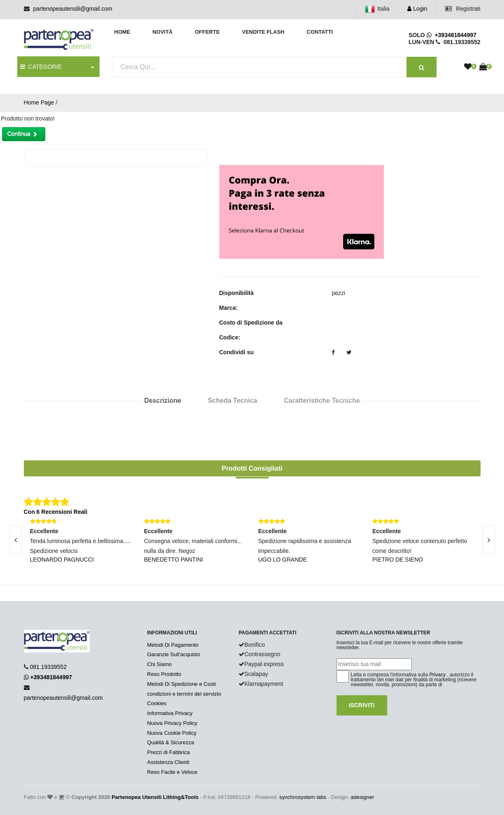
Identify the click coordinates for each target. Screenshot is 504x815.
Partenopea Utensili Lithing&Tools (155, 797)
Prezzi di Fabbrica (169, 752)
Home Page (39, 102)
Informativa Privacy (170, 713)
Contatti (320, 32)
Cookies (157, 703)
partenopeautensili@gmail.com (72, 9)
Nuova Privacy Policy (172, 723)
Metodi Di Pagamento (173, 645)
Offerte (207, 32)
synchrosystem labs (303, 797)
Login (417, 9)
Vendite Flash (263, 32)
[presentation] (489, 540)
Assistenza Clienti (168, 762)
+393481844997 (452, 35)
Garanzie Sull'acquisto (174, 654)
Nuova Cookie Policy (172, 733)
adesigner (362, 797)
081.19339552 (48, 667)
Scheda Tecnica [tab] (232, 401)
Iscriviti (362, 705)
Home (122, 32)
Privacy (438, 675)
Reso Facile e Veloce (172, 772)
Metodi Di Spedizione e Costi (182, 684)
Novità (162, 32)
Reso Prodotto (164, 674)
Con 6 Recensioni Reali (56, 512)
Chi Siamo (160, 664)
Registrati (463, 9)
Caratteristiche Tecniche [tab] (322, 401)
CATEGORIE (41, 67)
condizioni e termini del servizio (184, 694)
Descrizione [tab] (163, 401)
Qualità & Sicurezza (171, 742)
